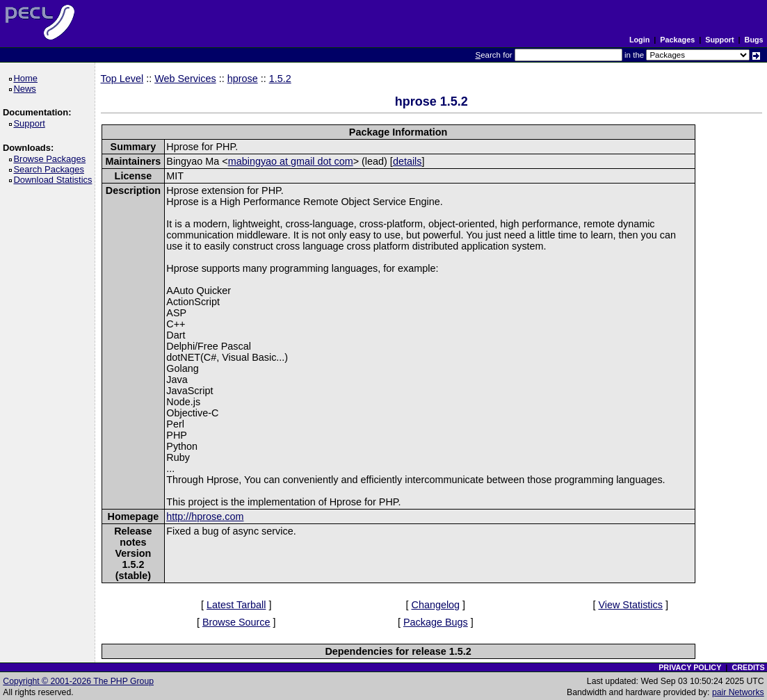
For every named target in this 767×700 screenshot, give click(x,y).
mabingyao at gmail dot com (291, 161)
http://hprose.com (205, 516)
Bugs (754, 40)
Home (27, 78)
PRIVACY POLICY (690, 667)
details (407, 161)
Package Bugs (436, 622)
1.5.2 (280, 79)
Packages (677, 40)
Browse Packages (52, 159)
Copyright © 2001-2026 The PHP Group (78, 681)
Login (639, 40)
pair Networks (738, 692)
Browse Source (236, 622)
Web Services (185, 79)
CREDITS (748, 667)
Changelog (435, 605)
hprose (243, 79)
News (27, 89)
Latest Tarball (236, 605)
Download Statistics (55, 180)
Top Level (122, 79)
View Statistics (630, 605)
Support (719, 40)
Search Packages (51, 169)
